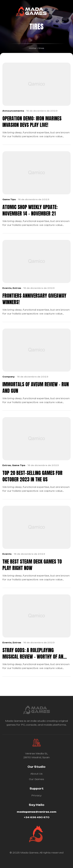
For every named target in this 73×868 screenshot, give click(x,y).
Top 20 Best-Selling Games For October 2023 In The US (32, 476)
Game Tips (9, 199)
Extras (17, 288)
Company (9, 377)
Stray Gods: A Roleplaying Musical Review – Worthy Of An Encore (33, 653)
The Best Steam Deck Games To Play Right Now (32, 565)
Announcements (13, 111)
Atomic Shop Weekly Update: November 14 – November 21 (30, 210)
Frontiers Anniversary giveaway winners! (34, 299)
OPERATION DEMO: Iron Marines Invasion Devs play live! (32, 122)
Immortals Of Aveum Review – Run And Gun (36, 388)
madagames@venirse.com (37, 812)
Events (7, 288)
